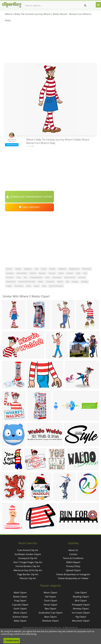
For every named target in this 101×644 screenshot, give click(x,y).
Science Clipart (20, 617)
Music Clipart (20, 613)
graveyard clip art (28, 558)
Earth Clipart (20, 609)
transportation (36, 277)
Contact (73, 554)
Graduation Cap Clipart (50, 613)
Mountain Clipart (81, 621)
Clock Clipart (51, 601)
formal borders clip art (28, 566)
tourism (52, 273)
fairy (47, 277)
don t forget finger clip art (28, 562)
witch (41, 282)
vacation (10, 273)
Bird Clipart (81, 601)
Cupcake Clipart (20, 605)
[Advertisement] (50, 43)
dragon (75, 282)
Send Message (12, 145)
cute (19, 277)
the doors (19, 286)
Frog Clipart (20, 601)
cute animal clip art (28, 550)
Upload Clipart (73, 570)
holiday (85, 282)
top (36, 269)
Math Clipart (20, 592)
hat (25, 277)
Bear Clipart (50, 617)
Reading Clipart (81, 597)
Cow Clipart (81, 592)
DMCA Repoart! (29, 207)
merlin (60, 282)
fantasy (70, 273)
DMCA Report (73, 562)
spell (78, 273)
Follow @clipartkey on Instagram (73, 574)
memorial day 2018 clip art (28, 570)
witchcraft (87, 269)
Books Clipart (20, 597)
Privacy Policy (73, 566)
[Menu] (98, 5)
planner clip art (28, 578)
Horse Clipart (50, 605)
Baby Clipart (20, 621)
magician (28, 269)
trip (85, 273)
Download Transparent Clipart (29, 197)
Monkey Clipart (81, 609)
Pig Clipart (81, 617)
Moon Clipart (51, 592)
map (44, 286)
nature (9, 269)
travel (44, 269)
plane (29, 286)
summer (82, 277)
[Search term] (56, 6)
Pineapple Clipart (81, 605)
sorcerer (10, 277)
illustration (57, 277)
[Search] (85, 6)
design (18, 269)
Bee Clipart (51, 609)
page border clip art (28, 574)
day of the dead (56, 286)
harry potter (22, 273)
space (37, 286)
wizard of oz (70, 277)
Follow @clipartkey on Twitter (73, 578)
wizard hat (11, 282)
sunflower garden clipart (28, 554)
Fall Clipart (50, 597)
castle (9, 286)
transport (50, 282)
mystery (42, 273)
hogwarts (62, 269)
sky (67, 282)
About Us (73, 550)
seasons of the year (27, 282)
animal (33, 273)
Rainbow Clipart (50, 621)
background (74, 269)
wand (61, 273)
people (52, 269)
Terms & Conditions (73, 558)
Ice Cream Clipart (81, 613)
